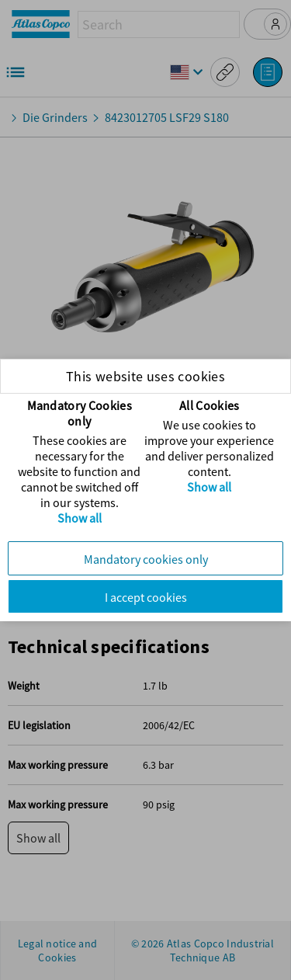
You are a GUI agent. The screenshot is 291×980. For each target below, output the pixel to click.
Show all (80, 518)
